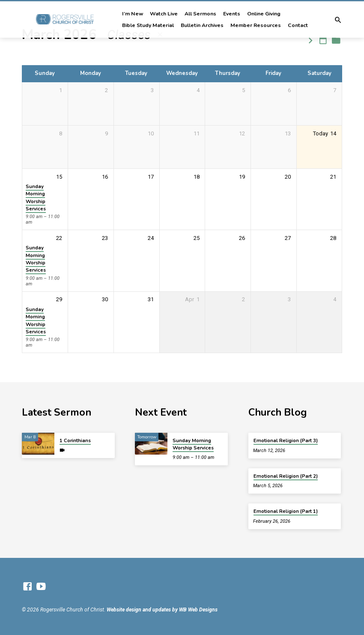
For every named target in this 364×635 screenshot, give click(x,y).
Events (232, 14)
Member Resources (256, 25)
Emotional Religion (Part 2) (286, 476)
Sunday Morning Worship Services (36, 198)
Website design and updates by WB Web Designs (162, 610)
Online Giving (264, 14)
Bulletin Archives (202, 25)
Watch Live (164, 14)
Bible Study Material (148, 25)
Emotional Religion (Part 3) (286, 440)
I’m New (133, 14)
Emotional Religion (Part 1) (286, 511)
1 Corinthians (75, 440)
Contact (298, 25)
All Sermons (200, 14)
